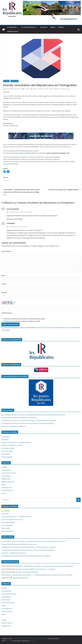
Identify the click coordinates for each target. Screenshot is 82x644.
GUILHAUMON (13, 209)
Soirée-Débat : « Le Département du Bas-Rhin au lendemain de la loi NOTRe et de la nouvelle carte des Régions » (21, 192)
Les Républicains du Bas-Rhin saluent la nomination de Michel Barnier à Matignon (26, 556)
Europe (4, 485)
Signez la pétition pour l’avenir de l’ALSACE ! (60, 575)
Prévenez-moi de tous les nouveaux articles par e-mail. (22, 321)
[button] (17, 27)
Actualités (44, 27)
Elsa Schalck (5, 440)
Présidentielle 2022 (7, 490)
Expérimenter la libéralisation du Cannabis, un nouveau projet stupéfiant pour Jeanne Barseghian (44, 566)
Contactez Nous (13, 31)
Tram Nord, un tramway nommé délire (27, 572)
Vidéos (3, 493)
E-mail (4, 284)
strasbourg (64, 89)
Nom (4, 275)
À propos (4, 620)
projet (47, 89)
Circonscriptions (6, 470)
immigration (41, 89)
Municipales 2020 (7, 488)
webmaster (7, 89)
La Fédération (12, 27)
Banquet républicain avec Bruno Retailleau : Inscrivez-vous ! (19, 418)
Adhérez (61, 27)
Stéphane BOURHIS (7, 457)
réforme (51, 89)
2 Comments (26, 89)
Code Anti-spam (7, 313)
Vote (69, 89)
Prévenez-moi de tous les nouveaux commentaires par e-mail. (24, 319)
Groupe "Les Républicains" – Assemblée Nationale (16, 442)
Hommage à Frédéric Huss (20, 578)
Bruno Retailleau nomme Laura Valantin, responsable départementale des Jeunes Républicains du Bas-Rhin (33, 415)
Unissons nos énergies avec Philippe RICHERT (64, 190)
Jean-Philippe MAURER (8, 448)
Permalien (29, 212)
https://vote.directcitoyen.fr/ (29, 153)
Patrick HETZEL (6, 454)
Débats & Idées (14, 81)
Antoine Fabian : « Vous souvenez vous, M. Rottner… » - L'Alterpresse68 (22, 575)
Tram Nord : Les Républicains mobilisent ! (14, 426)
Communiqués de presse (9, 473)
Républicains (57, 89)
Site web (4, 292)
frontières (35, 89)
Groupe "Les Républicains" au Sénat (12, 445)
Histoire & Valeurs (7, 623)
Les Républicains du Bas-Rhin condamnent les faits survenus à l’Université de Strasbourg (28, 423)
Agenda (53, 27)
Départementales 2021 (8, 482)
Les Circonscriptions (28, 27)
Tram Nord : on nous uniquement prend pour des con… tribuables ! (35, 569)
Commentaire (7, 251)
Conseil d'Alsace (6, 476)
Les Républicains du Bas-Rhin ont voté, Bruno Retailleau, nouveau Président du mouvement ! (29, 421)
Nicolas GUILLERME (7, 451)
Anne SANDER (6, 437)
